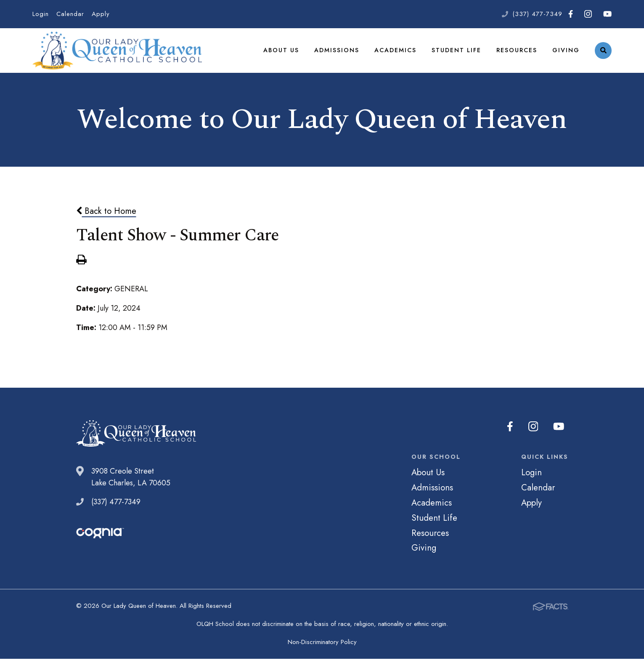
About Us (281, 52)
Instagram (588, 14)
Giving (566, 52)
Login (41, 14)
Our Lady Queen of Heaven (117, 53)
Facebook (571, 14)
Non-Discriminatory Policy (322, 646)
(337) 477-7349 (537, 14)
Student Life (456, 52)
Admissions (337, 52)
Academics (395, 52)
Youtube (607, 14)
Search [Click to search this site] (603, 53)
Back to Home (106, 215)
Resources (517, 52)
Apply (101, 14)
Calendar (70, 14)
